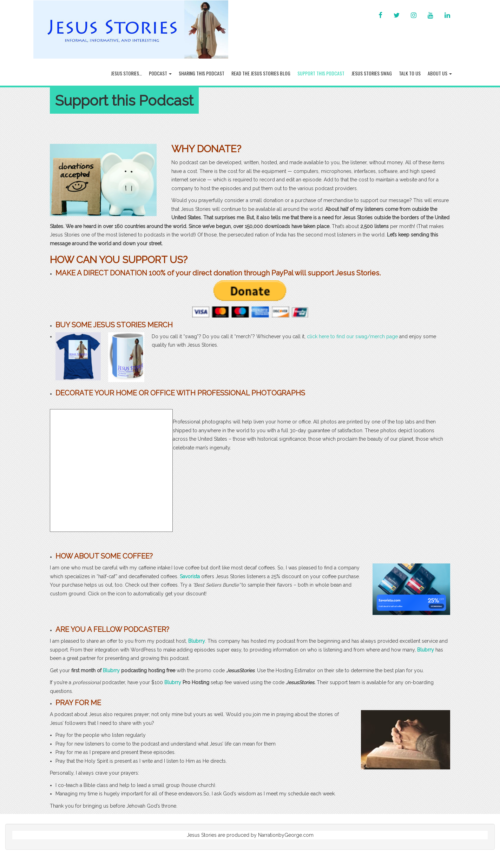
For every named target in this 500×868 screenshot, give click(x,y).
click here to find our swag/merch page (352, 336)
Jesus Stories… (126, 73)
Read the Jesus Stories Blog (261, 73)
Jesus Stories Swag (372, 73)
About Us (440, 73)
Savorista (190, 576)
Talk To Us (410, 73)
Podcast (160, 73)
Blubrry (197, 641)
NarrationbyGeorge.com (286, 835)
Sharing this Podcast (202, 73)
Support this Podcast (321, 73)
